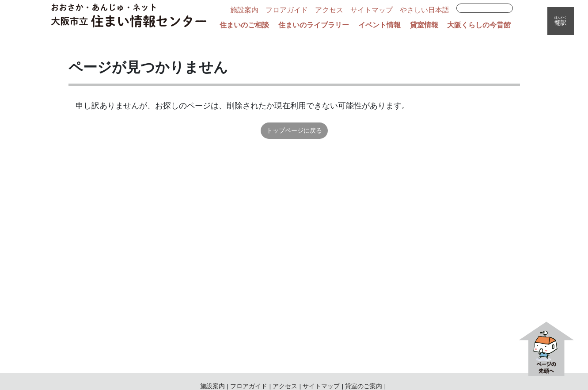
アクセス (329, 10)
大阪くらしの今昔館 (479, 25)
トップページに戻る (294, 130)
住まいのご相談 (244, 25)
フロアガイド (287, 10)
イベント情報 (379, 25)
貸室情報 (424, 25)
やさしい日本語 (425, 10)
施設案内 (244, 10)
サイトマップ (372, 10)
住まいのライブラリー (314, 25)
